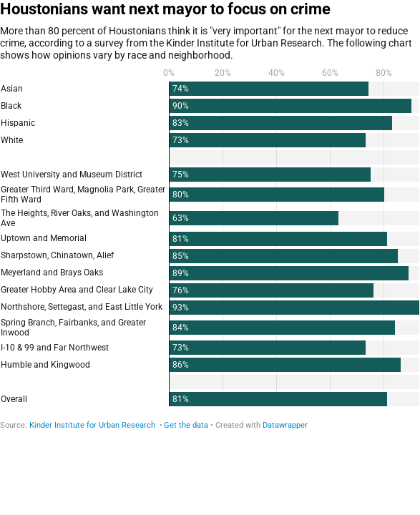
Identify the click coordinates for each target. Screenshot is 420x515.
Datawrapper (285, 425)
